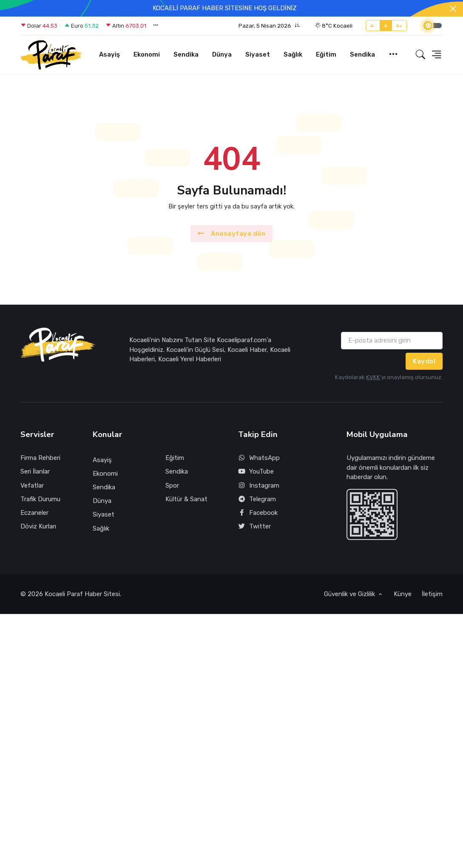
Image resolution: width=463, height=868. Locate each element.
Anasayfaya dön (232, 234)
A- (373, 26)
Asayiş (109, 54)
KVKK (373, 377)
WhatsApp (259, 458)
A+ (399, 26)
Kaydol (424, 361)
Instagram (259, 486)
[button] (269, 26)
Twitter (255, 527)
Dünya (222, 54)
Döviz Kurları (38, 526)
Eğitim (326, 54)
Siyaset (258, 54)
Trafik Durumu (40, 499)
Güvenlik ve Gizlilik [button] (350, 594)
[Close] (453, 9)
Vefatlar (32, 485)
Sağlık (293, 54)
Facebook (258, 513)
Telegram (257, 499)
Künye (403, 594)
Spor (172, 485)
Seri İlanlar (35, 471)
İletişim (432, 594)
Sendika (186, 54)
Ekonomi (147, 54)
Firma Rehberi (40, 458)
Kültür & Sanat (186, 499)
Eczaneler (34, 513)
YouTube (256, 472)
